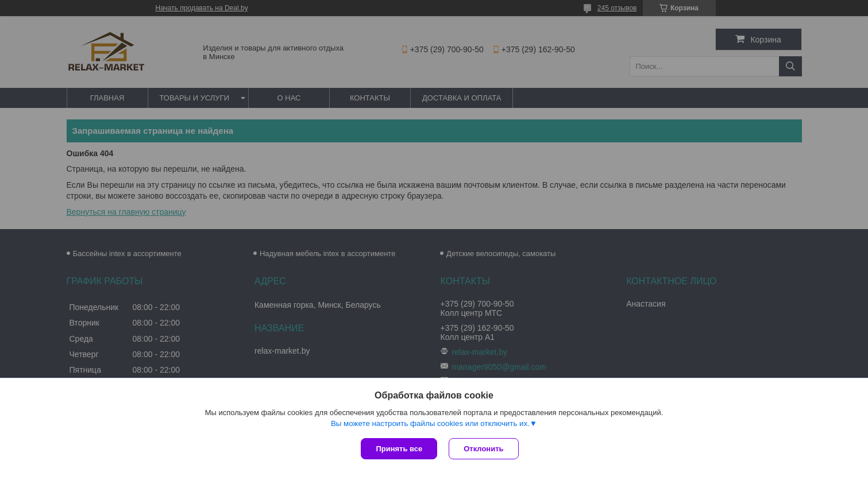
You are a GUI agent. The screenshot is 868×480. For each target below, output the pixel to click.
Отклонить (483, 449)
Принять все (399, 449)
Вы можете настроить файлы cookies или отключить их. (430, 423)
